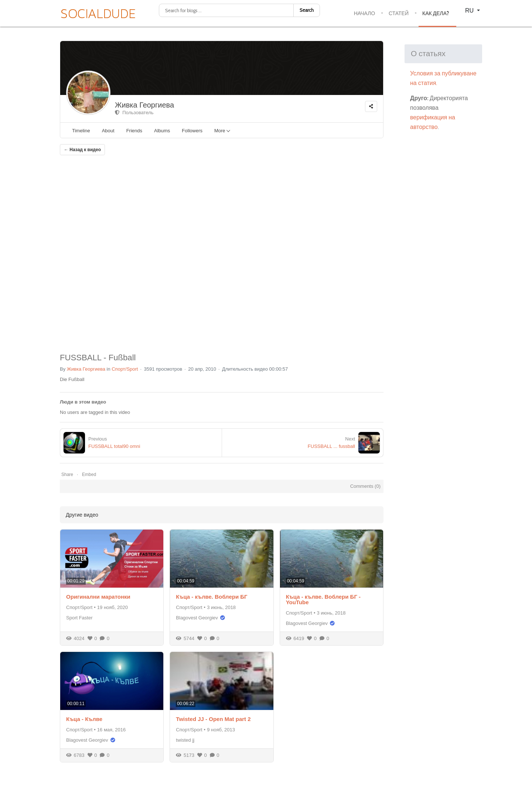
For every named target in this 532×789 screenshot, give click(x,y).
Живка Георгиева (144, 105)
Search (307, 10)
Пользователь (134, 113)
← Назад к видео (82, 150)
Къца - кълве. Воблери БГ (212, 597)
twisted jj (185, 740)
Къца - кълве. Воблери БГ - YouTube (323, 599)
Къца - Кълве (84, 719)
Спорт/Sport (125, 369)
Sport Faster (79, 618)
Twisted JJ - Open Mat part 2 (213, 719)
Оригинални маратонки (98, 597)
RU (470, 11)
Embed (89, 475)
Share (67, 475)
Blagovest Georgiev (197, 618)
